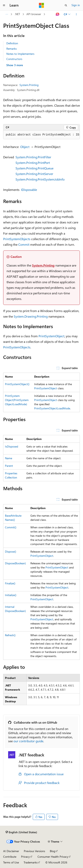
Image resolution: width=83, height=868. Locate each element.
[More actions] (76, 14)
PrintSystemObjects (17, 239)
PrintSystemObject (51, 336)
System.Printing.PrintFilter (33, 157)
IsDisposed (12, 446)
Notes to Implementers (20, 54)
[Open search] (66, 5)
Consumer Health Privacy (53, 857)
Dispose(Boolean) (15, 563)
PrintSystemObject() (17, 384)
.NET (17, 14)
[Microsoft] (41, 5)
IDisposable (29, 190)
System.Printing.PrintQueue (34, 168)
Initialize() (11, 595)
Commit (24, 244)
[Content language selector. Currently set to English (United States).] (21, 832)
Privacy (25, 857)
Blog (53, 851)
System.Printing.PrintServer (34, 174)
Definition (12, 43)
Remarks (12, 49)
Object (25, 147)
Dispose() (11, 551)
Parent (9, 466)
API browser (34, 14)
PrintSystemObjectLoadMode (52, 408)
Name (9, 458)
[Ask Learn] (58, 14)
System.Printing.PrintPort (33, 163)
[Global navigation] (4, 5)
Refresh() (10, 635)
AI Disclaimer (11, 851)
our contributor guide (28, 741)
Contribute (10, 857)
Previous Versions (34, 851)
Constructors (14, 59)
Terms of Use (11, 862)
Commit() (11, 527)
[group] (41, 135)
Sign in (76, 5)
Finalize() (10, 583)
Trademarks (31, 862)
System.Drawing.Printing (31, 316)
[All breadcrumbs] (7, 14)
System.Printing (29, 85)
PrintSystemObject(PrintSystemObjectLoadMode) (17, 400)
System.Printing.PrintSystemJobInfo (40, 179)
